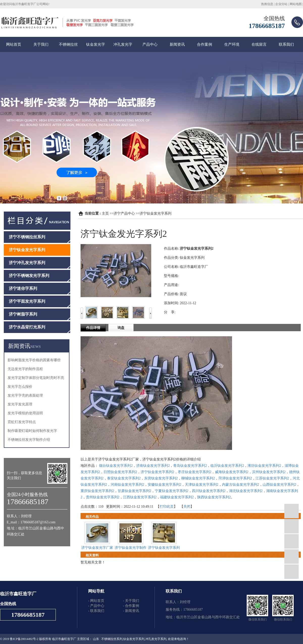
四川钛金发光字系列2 (209, 491)
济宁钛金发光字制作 (131, 548)
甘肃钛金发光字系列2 (134, 491)
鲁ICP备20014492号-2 (24, 639)
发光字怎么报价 (20, 387)
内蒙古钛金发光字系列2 (241, 485)
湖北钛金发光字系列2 (246, 491)
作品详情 (93, 328)
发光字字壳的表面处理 (25, 395)
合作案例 (205, 44)
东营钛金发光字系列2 (161, 478)
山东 (96, 639)
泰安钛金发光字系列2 (124, 478)
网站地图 (296, 4)
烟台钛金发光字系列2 (116, 466)
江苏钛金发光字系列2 (272, 478)
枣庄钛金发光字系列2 (195, 472)
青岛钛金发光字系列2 (190, 466)
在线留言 (259, 44)
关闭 (187, 507)
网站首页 (14, 44)
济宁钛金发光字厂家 (97, 548)
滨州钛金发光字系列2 (269, 472)
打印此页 (167, 507)
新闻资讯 (177, 44)
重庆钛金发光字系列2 (97, 491)
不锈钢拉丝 (68, 44)
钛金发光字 (96, 44)
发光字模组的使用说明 (25, 413)
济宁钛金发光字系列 (156, 213)
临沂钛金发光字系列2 (227, 466)
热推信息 (267, 4)
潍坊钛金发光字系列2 (264, 466)
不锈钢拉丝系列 (112, 639)
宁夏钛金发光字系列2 (172, 491)
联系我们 (286, 44)
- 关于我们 (131, 601)
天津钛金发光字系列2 (202, 485)
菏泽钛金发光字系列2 (235, 478)
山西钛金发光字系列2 (279, 485)
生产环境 (232, 44)
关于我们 (41, 44)
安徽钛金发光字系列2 (165, 485)
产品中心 (150, 44)
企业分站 (281, 4)
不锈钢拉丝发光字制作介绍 (29, 440)
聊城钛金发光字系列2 (198, 478)
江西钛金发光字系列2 (140, 497)
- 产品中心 (96, 606)
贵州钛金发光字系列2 (103, 497)
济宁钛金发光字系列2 (157, 472)
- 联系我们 (96, 611)
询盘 (121, 328)
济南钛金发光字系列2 (153, 466)
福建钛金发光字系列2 (177, 497)
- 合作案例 (131, 606)
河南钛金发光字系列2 (127, 485)
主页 (105, 213)
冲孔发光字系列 (156, 639)
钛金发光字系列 (134, 639)
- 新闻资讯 (131, 611)
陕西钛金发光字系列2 (214, 497)
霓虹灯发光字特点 (22, 422)
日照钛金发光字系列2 (120, 472)
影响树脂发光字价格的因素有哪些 (34, 360)
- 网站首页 (96, 601)
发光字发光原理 (20, 404)
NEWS (35, 347)
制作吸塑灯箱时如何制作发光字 (32, 431)
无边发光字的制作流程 (25, 369)
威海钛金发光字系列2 (232, 472)
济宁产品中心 (124, 213)
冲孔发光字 (123, 44)
